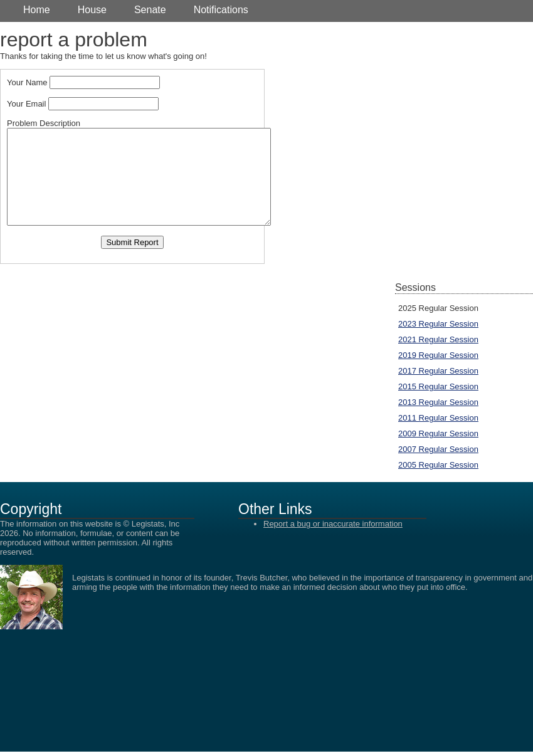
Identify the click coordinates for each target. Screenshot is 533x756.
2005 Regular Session (438, 465)
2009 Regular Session (438, 433)
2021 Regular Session (438, 339)
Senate (150, 10)
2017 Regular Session (438, 371)
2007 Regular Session (438, 449)
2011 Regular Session (438, 418)
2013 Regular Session (438, 402)
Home (37, 10)
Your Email (26, 104)
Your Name (27, 82)
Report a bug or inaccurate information (333, 524)
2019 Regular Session (438, 355)
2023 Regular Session (438, 324)
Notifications (221, 10)
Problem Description (44, 123)
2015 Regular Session (438, 386)
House (92, 10)
